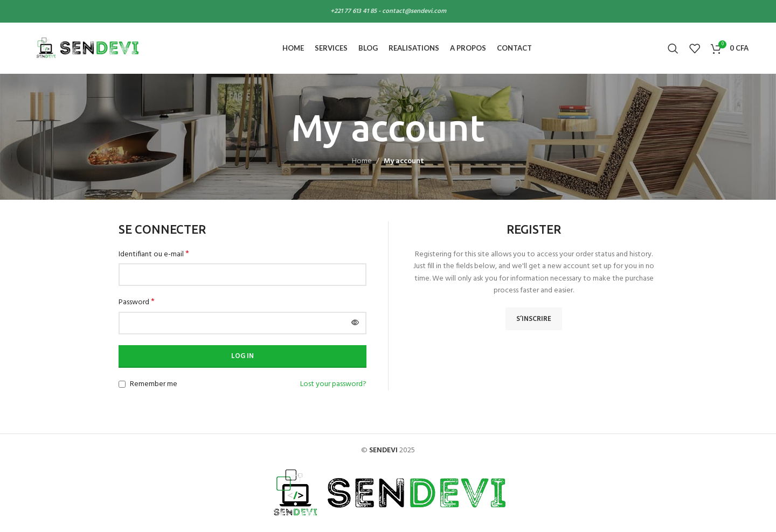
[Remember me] (122, 384)
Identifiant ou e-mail (154, 255)
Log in (242, 356)
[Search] (673, 48)
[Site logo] (87, 48)
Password (137, 303)
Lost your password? (333, 384)
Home (362, 161)
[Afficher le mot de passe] (355, 323)
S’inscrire (534, 319)
